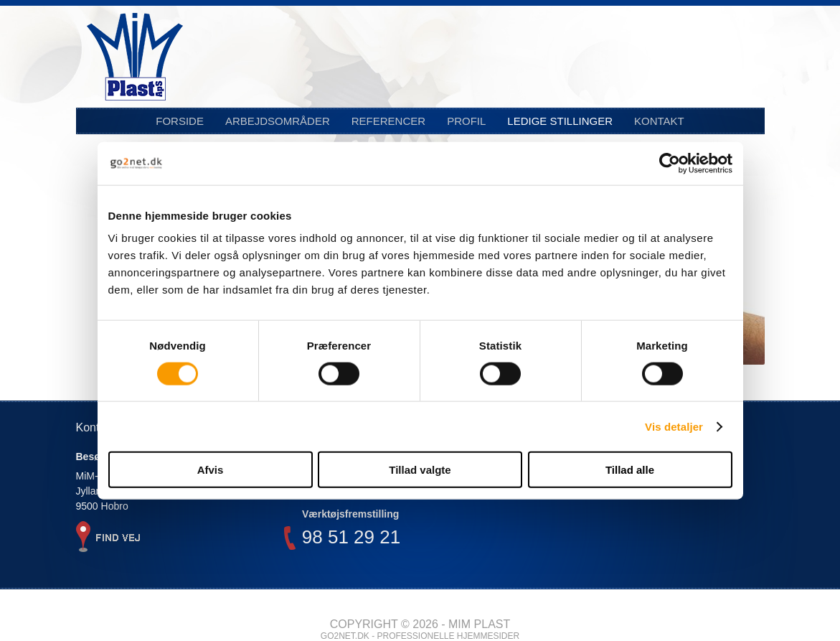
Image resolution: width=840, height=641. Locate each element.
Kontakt (659, 121)
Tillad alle (630, 470)
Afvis (211, 470)
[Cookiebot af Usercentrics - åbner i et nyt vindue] (670, 163)
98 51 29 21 (351, 539)
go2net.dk (345, 636)
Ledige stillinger (560, 121)
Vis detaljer (674, 426)
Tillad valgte (420, 470)
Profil (466, 121)
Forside (180, 121)
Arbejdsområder (278, 121)
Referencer (388, 121)
